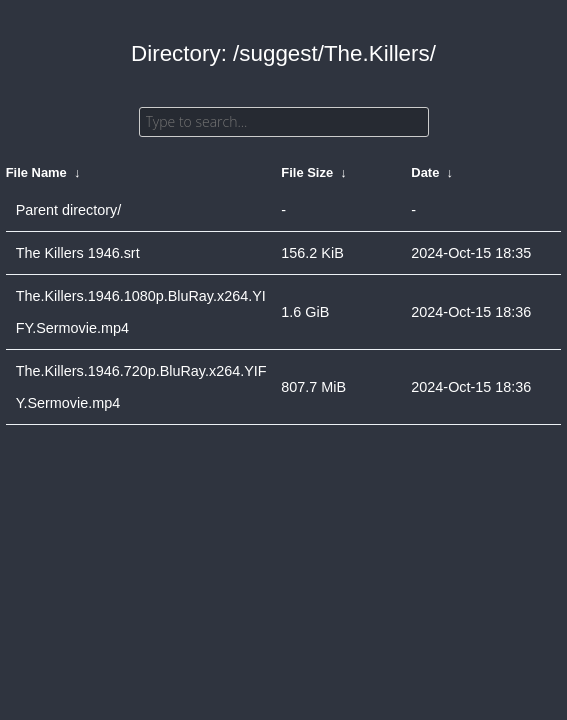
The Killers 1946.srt (78, 253)
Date (425, 172)
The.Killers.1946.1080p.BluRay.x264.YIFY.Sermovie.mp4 (141, 312)
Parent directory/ (69, 210)
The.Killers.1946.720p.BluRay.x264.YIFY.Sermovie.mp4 (141, 387)
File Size (307, 172)
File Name (36, 172)
